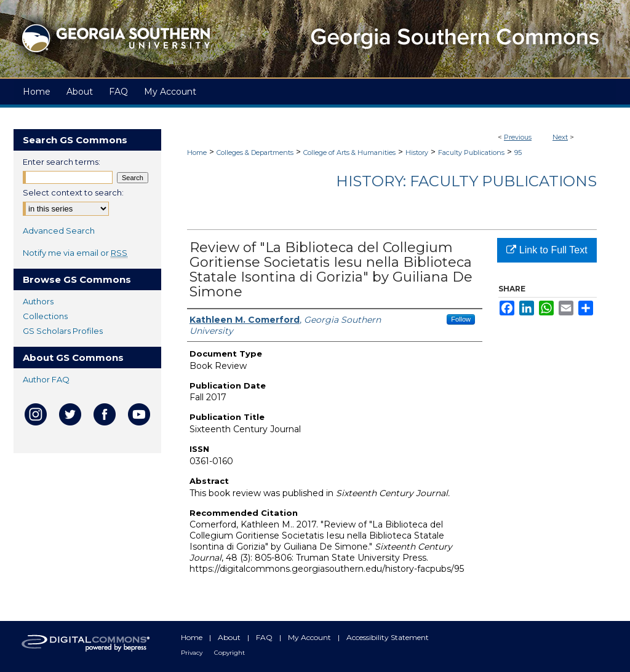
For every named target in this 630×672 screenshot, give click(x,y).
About (230, 637)
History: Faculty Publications (466, 181)
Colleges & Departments (255, 152)
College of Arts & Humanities (349, 152)
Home (197, 152)
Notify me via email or (75, 253)
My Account (310, 637)
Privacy (193, 653)
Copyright (229, 653)
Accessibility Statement (388, 637)
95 (518, 152)
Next (560, 137)
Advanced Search (59, 231)
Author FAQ (46, 379)
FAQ (265, 637)
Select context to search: (73, 192)
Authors (38, 301)
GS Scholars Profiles (63, 331)
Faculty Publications (471, 152)
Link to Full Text (547, 250)
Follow (461, 319)
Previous (518, 137)
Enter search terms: (62, 162)
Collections (45, 316)
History (417, 152)
